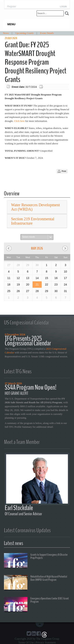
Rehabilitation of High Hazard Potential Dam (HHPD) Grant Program (36, 583)
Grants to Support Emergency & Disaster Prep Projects (36, 561)
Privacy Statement (46, 643)
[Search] (50, 13)
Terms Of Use (26, 643)
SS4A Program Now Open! (31, 387)
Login (63, 7)
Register (12, 7)
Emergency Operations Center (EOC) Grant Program (36, 605)
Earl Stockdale (19, 508)
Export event (42, 87)
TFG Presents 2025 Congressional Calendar (28, 341)
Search (67, 13)
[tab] (37, 207)
